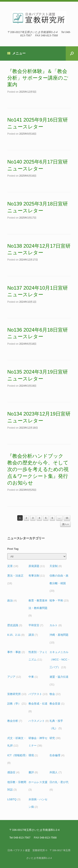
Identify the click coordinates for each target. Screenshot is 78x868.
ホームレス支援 (38, 786)
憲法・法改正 (15, 579)
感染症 (13, 772)
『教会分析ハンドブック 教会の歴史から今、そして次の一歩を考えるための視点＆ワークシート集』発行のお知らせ (38, 469)
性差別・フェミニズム (38, 656)
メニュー (16, 53)
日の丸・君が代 (59, 786)
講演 (33, 635)
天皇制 (56, 566)
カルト (56, 625)
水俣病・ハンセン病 (38, 803)
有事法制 (37, 576)
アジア (14, 677)
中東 (33, 677)
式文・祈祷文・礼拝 (17, 742)
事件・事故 (16, 652)
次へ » (65, 524)
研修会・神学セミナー (38, 742)
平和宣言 (36, 625)
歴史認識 (15, 625)
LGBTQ (14, 799)
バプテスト (38, 694)
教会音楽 (57, 704)
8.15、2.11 (16, 635)
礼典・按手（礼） (56, 725)
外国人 (56, 772)
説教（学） (17, 704)
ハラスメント (39, 721)
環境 (33, 755)
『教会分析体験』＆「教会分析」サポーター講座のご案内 (38, 78)
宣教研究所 (17, 694)
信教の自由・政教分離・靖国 (59, 583)
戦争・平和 (59, 601)
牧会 (55, 694)
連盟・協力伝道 (59, 681)
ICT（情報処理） (18, 759)
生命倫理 (57, 755)
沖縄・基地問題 (59, 639)
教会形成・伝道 (38, 707)
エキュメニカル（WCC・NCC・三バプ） (60, 660)
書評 (33, 772)
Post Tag (13, 549)
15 (67, 518)
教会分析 (15, 721)
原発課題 (37, 566)
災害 (13, 566)
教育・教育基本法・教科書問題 (38, 608)
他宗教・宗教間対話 (17, 786)
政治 (12, 601)
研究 (55, 738)
